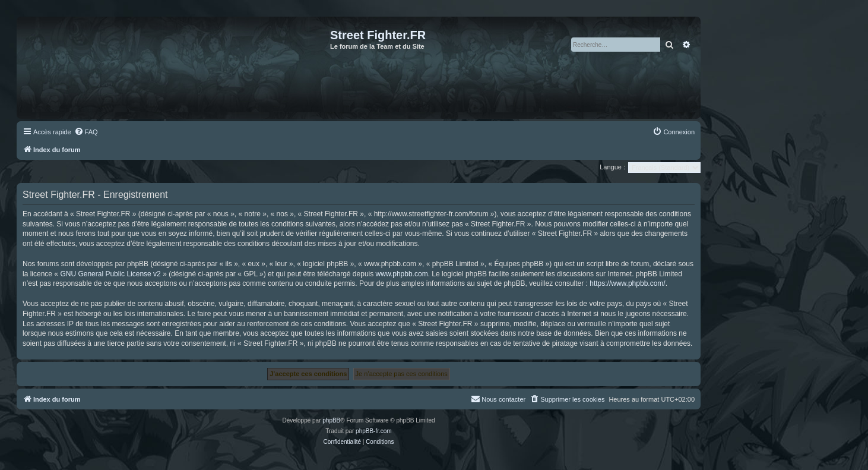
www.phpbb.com (402, 274)
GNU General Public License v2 (110, 274)
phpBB (331, 420)
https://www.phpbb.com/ (627, 283)
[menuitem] (86, 132)
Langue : (612, 167)
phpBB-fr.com (374, 431)
